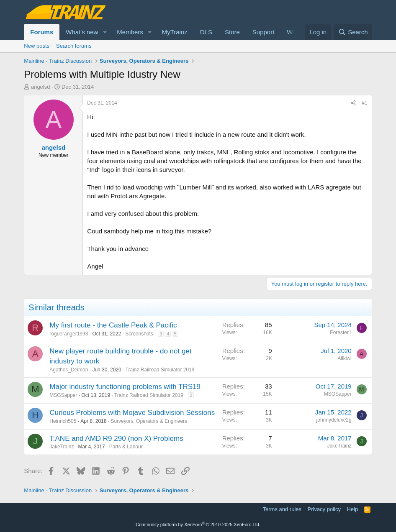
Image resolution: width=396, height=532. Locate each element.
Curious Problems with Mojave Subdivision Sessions (132, 413)
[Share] (353, 103)
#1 (364, 103)
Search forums (74, 46)
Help (352, 509)
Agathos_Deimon (69, 370)
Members (130, 32)
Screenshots (139, 334)
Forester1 (341, 332)
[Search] (353, 32)
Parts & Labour (126, 447)
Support (264, 32)
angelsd (41, 87)
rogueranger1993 (69, 334)
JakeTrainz (62, 447)
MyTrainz (175, 32)
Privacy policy (324, 509)
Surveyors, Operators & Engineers (149, 421)
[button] (105, 32)
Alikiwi (344, 358)
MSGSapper (63, 395)
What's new (82, 32)
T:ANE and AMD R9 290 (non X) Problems (116, 439)
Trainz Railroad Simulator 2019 (160, 370)
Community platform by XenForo (198, 524)
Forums (42, 32)
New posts (37, 46)
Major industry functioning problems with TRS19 (125, 387)
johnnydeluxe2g (334, 420)
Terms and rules (282, 509)
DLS (206, 32)
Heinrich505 (63, 421)
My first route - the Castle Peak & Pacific (113, 325)
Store (232, 32)
